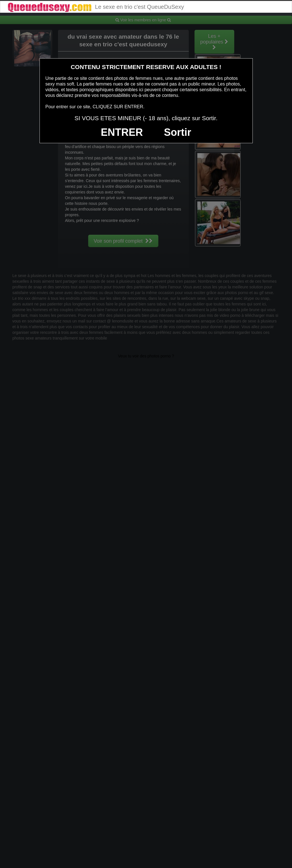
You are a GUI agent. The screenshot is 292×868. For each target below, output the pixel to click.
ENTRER (122, 132)
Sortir (177, 132)
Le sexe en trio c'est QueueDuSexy (95, 7)
